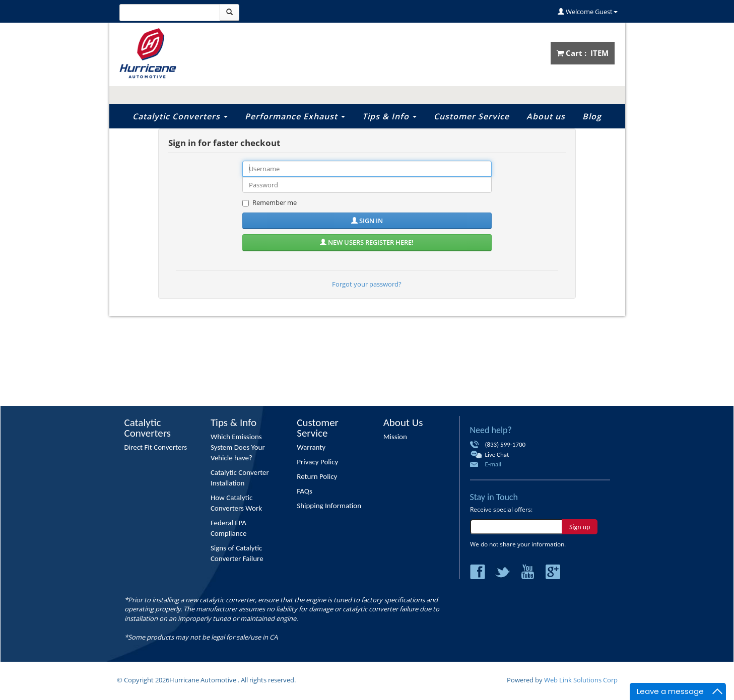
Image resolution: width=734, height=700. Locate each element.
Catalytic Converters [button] (180, 116)
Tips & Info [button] (389, 116)
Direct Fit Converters (156, 447)
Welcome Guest (588, 12)
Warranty (311, 447)
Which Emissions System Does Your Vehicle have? (238, 447)
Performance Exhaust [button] (295, 116)
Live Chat (497, 454)
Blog (592, 116)
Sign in (367, 221)
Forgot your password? (367, 284)
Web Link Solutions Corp (581, 680)
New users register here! (367, 242)
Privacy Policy (317, 462)
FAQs (305, 491)
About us (546, 116)
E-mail (493, 464)
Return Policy (317, 476)
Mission (395, 437)
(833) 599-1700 (506, 444)
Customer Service (472, 116)
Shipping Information (329, 506)
